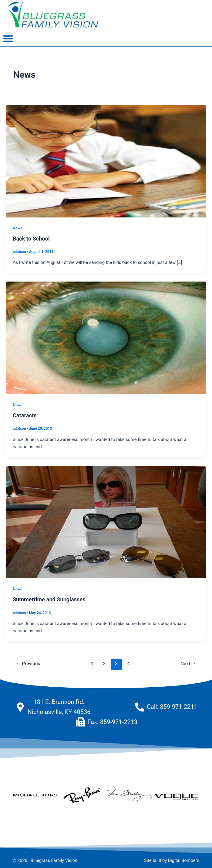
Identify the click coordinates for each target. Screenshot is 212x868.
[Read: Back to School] (106, 161)
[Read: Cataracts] (106, 338)
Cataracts (25, 415)
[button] (8, 38)
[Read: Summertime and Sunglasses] (106, 522)
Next (188, 664)
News (18, 228)
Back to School (31, 239)
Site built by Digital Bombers (172, 860)
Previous (28, 664)
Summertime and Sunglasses (49, 599)
